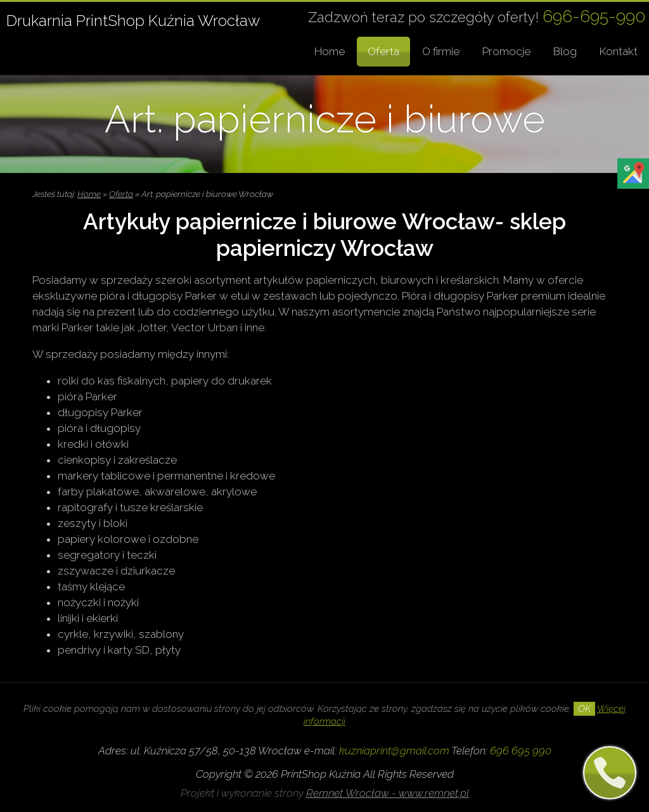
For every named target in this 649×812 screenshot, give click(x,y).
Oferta (383, 51)
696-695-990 (594, 16)
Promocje (506, 51)
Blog (565, 51)
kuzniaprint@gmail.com (394, 751)
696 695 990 (521, 751)
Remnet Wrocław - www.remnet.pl (388, 793)
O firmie (441, 51)
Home (330, 51)
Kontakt (619, 51)
